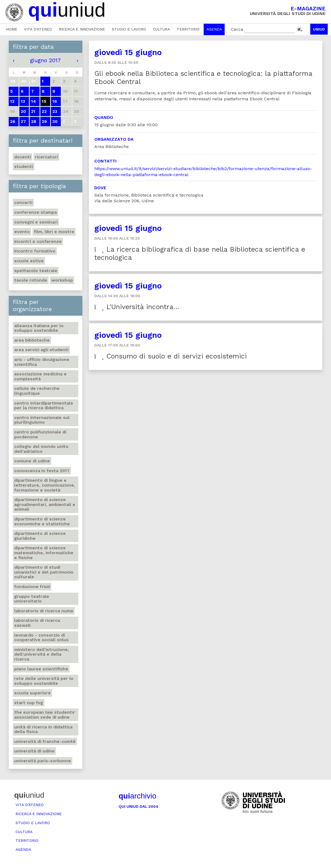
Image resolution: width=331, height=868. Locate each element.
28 (34, 121)
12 (12, 101)
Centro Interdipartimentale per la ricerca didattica (44, 406)
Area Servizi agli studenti (41, 350)
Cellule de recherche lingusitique (37, 391)
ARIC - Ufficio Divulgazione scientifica (42, 362)
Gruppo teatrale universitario (32, 599)
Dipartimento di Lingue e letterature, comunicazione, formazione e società (45, 485)
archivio (137, 796)
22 (44, 111)
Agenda (214, 29)
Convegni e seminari (36, 222)
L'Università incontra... (137, 307)
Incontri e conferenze (38, 241)
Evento (22, 232)
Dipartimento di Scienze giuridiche (40, 536)
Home (12, 29)
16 (55, 101)
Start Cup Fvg (29, 703)
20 (23, 111)
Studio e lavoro (129, 29)
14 (34, 101)
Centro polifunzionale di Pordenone (40, 434)
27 (23, 121)
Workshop (62, 280)
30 (55, 121)
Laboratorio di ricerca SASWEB (37, 623)
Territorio (188, 29)
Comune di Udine (32, 461)
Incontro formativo (35, 251)
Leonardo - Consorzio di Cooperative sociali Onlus (41, 638)
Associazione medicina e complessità (40, 376)
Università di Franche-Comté (45, 741)
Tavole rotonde (31, 280)
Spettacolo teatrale (36, 271)
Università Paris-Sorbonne (43, 761)
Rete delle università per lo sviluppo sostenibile (44, 681)
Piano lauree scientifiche (41, 669)
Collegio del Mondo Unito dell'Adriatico (41, 449)
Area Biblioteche (32, 340)
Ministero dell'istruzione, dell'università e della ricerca (42, 654)
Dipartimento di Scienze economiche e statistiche (42, 521)
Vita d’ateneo (38, 29)
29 (44, 121)
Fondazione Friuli (32, 587)
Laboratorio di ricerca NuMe (44, 611)
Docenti (22, 157)
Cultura (161, 29)
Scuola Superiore (32, 693)
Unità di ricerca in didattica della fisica (43, 729)
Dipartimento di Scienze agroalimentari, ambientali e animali (45, 504)
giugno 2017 (45, 60)
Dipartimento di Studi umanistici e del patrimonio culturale (44, 572)
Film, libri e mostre (54, 232)
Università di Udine (34, 751)
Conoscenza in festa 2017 (42, 471)
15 (44, 101)
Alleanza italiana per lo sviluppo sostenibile (39, 328)
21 (33, 111)
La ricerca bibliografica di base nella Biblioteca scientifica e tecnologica (200, 253)
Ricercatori (46, 157)
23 (55, 111)
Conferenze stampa (35, 212)
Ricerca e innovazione (82, 29)
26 (13, 121)
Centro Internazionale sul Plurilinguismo (42, 420)
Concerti (23, 202)
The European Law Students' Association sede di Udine (45, 715)
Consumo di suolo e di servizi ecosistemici (171, 356)
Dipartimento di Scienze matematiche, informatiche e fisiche (44, 553)
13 (23, 101)
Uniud (319, 29)
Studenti (24, 166)
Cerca (237, 29)
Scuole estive (29, 261)
